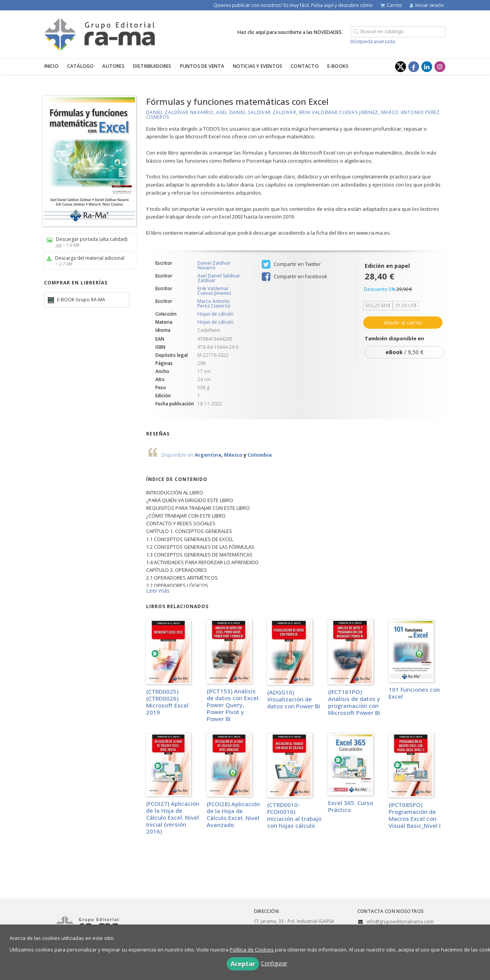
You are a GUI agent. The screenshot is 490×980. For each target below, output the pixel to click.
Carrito (391, 5)
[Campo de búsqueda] (398, 32)
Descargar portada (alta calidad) (87, 242)
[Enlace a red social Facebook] (414, 67)
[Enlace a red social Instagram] (440, 67)
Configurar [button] (274, 963)
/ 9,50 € (404, 352)
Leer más (158, 591)
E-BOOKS (338, 66)
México (233, 455)
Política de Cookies (252, 950)
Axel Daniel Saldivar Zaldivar (256, 112)
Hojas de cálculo (216, 314)
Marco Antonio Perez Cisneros (214, 303)
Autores (113, 66)
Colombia (260, 455)
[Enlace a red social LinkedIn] (427, 67)
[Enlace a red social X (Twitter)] (401, 67)
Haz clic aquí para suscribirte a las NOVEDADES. (290, 32)
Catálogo (81, 66)
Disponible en (178, 455)
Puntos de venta (202, 66)
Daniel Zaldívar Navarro (180, 112)
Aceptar (243, 964)
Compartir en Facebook (294, 277)
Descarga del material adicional (87, 261)
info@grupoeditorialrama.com (400, 922)
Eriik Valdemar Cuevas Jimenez (339, 112)
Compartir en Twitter (291, 264)
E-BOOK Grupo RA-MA (81, 300)
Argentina (208, 455)
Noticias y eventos (258, 66)
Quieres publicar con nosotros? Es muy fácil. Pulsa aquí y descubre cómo (293, 5)
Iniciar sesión (427, 5)
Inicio (51, 66)
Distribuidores (152, 66)
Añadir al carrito (403, 323)
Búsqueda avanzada (373, 41)
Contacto (305, 66)
